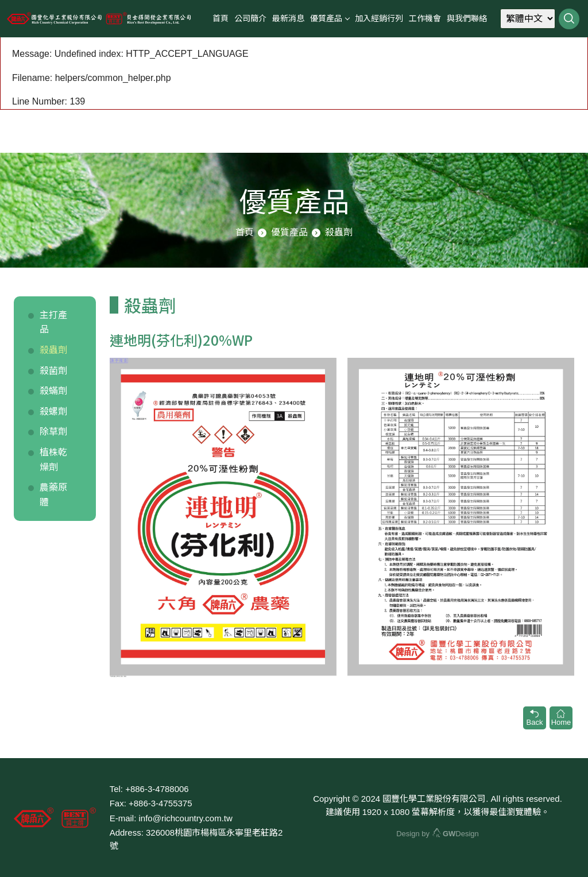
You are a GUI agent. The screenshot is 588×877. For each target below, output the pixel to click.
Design (456, 834)
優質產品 (326, 18)
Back (535, 718)
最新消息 (288, 18)
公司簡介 (250, 18)
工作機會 (425, 18)
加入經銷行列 (379, 18)
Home (561, 718)
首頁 (220, 18)
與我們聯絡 (467, 18)
